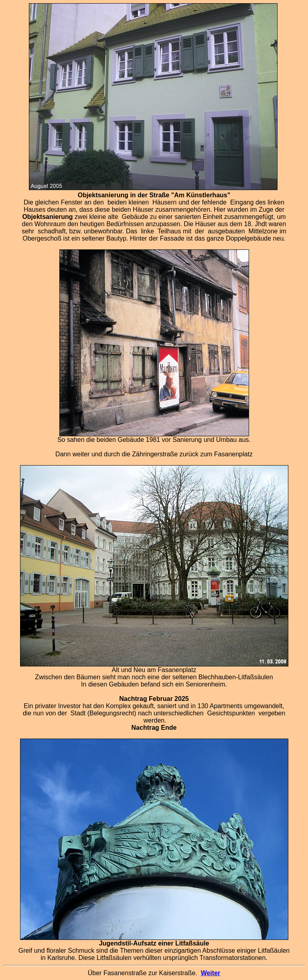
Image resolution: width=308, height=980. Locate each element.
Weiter (211, 973)
